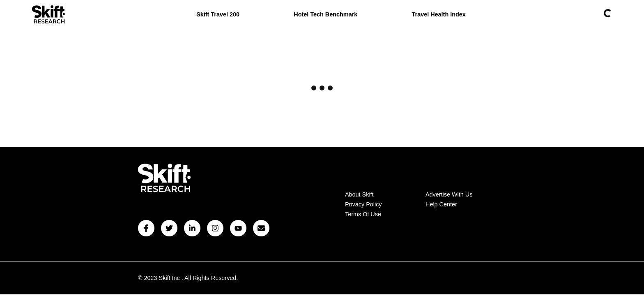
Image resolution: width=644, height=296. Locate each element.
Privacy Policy (363, 204)
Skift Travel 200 (218, 14)
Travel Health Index (439, 14)
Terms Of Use (363, 214)
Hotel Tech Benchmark (325, 14)
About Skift (359, 194)
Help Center (441, 204)
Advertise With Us (449, 194)
